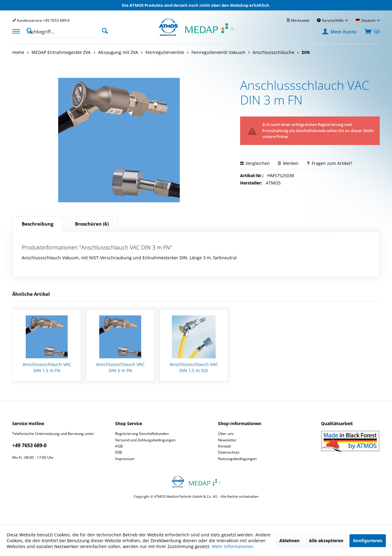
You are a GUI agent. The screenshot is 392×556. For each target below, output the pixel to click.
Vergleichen (255, 163)
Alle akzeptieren (326, 541)
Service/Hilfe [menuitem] (331, 20)
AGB (119, 446)
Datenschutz (229, 452)
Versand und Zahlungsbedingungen (145, 440)
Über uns (226, 434)
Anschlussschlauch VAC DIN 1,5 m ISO (194, 367)
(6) (92, 224)
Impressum (125, 459)
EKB (119, 452)
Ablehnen (289, 541)
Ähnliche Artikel (31, 294)
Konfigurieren (368, 541)
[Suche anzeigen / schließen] (31, 30)
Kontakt (224, 446)
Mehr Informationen (233, 546)
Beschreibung (38, 224)
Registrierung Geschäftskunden (142, 434)
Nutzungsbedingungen (237, 459)
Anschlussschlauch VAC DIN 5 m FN (120, 367)
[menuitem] (41, 20)
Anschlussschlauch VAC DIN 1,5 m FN (47, 367)
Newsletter (227, 440)
